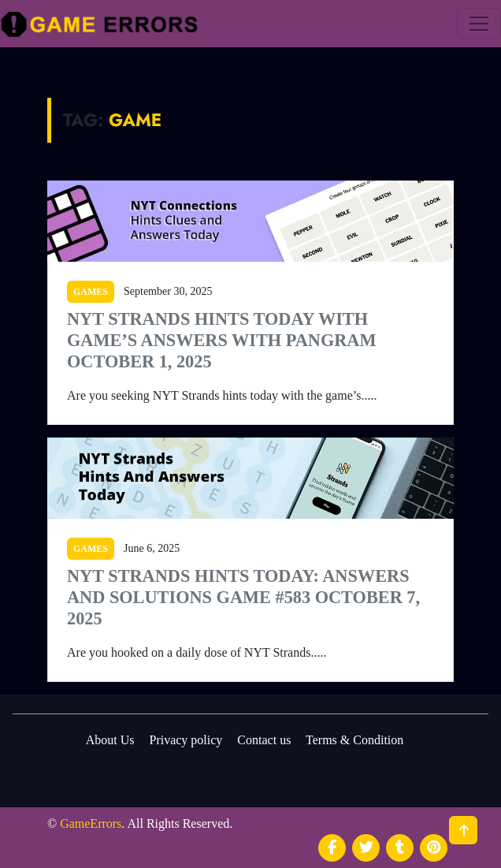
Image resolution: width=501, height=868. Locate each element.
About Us (110, 740)
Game (135, 120)
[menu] (479, 24)
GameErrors (91, 823)
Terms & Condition (354, 740)
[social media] (332, 848)
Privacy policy (186, 740)
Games (91, 292)
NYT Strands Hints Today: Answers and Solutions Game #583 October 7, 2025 (243, 597)
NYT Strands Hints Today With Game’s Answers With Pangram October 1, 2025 (222, 340)
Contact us (264, 740)
